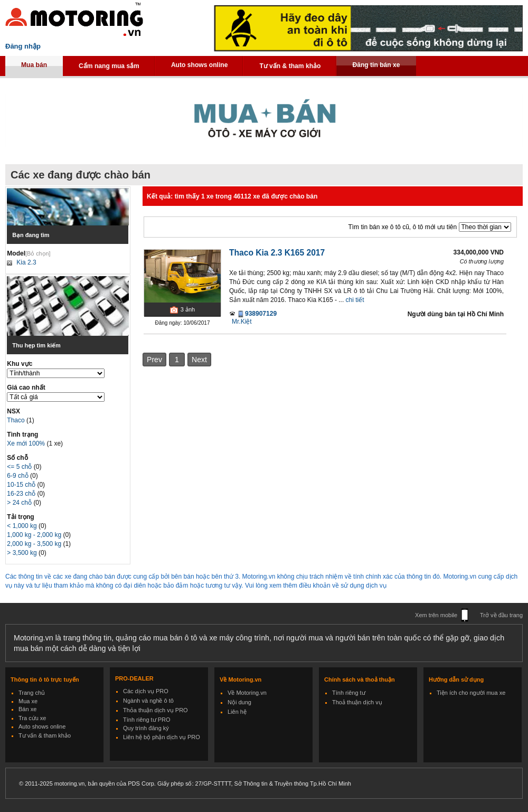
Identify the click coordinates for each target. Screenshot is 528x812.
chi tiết (355, 300)
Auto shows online (200, 65)
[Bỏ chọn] (38, 253)
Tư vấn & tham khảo (290, 66)
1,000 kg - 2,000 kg (35, 535)
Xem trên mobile (436, 615)
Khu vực (20, 364)
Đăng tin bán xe (376, 65)
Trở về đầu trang (501, 615)
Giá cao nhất (26, 388)
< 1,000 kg (23, 526)
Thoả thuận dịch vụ (357, 702)
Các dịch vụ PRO (146, 691)
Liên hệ (237, 712)
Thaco (17, 420)
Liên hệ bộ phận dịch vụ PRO (162, 737)
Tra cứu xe (32, 718)
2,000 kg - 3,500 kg (35, 544)
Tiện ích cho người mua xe (471, 693)
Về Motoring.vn (247, 693)
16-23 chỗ (22, 494)
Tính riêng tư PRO (147, 720)
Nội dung (239, 702)
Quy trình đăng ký (146, 728)
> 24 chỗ (20, 503)
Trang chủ (32, 693)
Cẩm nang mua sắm (109, 66)
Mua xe (28, 701)
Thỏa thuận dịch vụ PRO (155, 710)
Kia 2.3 (26, 262)
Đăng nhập (23, 46)
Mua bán (34, 65)
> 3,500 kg (23, 553)
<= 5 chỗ (20, 467)
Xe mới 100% (26, 443)
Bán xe (27, 709)
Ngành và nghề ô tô (148, 701)
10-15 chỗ (22, 485)
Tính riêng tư (349, 693)
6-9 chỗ (18, 476)
